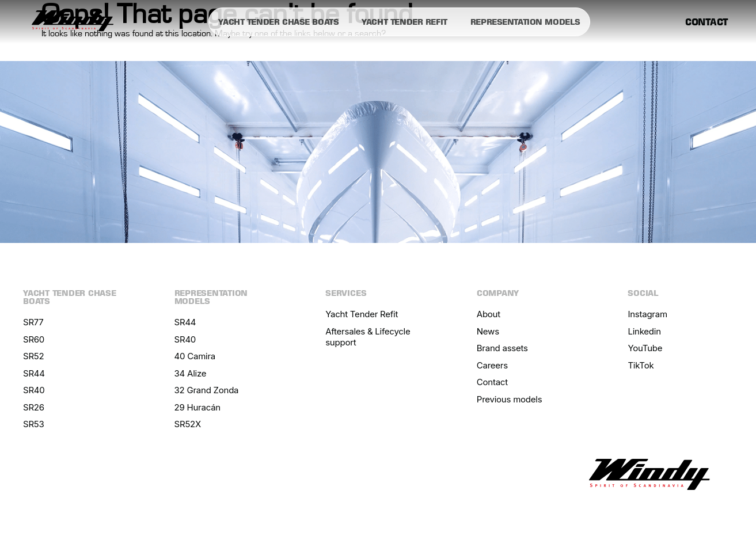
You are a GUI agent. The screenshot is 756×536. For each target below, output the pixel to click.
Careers (492, 365)
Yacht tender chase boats (278, 22)
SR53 (33, 424)
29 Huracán (197, 407)
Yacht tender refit (404, 22)
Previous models (510, 399)
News (488, 331)
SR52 (33, 356)
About (489, 314)
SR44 (34, 373)
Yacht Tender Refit (362, 314)
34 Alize (191, 373)
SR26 (34, 407)
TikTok (641, 365)
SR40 (34, 390)
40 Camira (195, 356)
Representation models (525, 22)
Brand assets (502, 348)
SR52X (188, 424)
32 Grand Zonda (207, 390)
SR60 (34, 339)
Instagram (647, 314)
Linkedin (644, 331)
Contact (707, 22)
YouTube (645, 348)
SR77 (33, 322)
